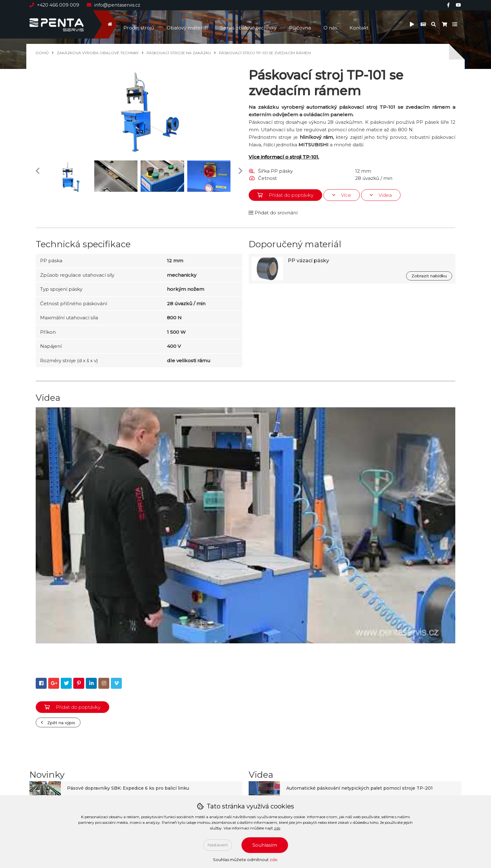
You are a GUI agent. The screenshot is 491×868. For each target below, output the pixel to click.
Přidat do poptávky (285, 195)
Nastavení (218, 845)
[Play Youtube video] (246, 525)
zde (277, 828)
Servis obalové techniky (253, 24)
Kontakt (368, 24)
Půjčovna (307, 24)
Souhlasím (265, 845)
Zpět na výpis (58, 723)
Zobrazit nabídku (429, 276)
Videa (381, 195)
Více (342, 195)
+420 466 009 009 (55, 5)
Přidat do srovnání (273, 213)
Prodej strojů (140, 24)
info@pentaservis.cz (115, 5)
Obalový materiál (190, 24)
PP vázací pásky (308, 261)
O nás (338, 24)
